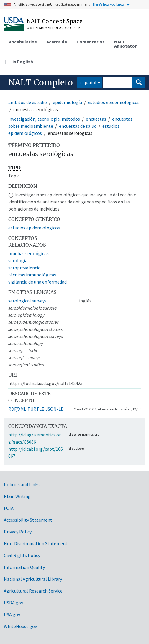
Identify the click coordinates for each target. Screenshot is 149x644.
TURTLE (36, 409)
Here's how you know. (109, 4)
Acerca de (57, 42)
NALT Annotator (125, 44)
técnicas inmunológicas (32, 275)
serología (18, 260)
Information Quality (24, 567)
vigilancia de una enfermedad (37, 282)
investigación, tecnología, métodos (44, 119)
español (87, 82)
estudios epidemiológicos (114, 102)
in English (23, 62)
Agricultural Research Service (33, 591)
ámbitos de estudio (28, 102)
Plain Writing (17, 496)
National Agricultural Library (33, 579)
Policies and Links (22, 484)
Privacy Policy (18, 532)
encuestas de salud (78, 126)
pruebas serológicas (28, 253)
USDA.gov (13, 603)
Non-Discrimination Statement (36, 543)
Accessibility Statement (28, 520)
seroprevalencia (24, 268)
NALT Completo (41, 82)
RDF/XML (17, 409)
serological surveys (27, 301)
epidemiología (67, 102)
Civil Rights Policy (22, 555)
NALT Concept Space (55, 21)
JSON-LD (55, 409)
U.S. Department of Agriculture (54, 28)
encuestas (96, 119)
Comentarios (91, 42)
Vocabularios (23, 42)
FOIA (9, 508)
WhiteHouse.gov (20, 626)
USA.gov (12, 614)
